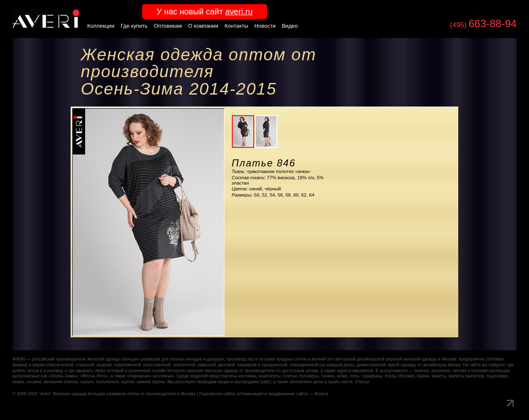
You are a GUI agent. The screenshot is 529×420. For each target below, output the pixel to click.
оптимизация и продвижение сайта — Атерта (283, 394)
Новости (265, 26)
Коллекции (101, 26)
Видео (290, 26)
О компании (203, 26)
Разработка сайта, (218, 394)
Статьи (362, 382)
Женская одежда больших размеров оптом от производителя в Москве (124, 394)
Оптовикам (168, 26)
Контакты (236, 26)
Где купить (134, 26)
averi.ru (239, 12)
